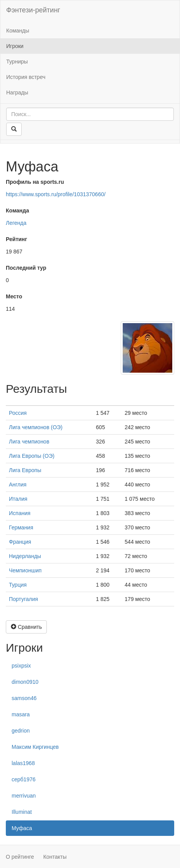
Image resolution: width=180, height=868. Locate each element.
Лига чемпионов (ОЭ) (36, 427)
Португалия (23, 599)
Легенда (16, 223)
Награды (17, 92)
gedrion (21, 731)
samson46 (24, 698)
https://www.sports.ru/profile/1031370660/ (56, 194)
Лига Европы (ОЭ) (32, 456)
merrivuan (24, 796)
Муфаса (22, 828)
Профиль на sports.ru (35, 182)
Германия (21, 527)
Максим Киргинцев (35, 747)
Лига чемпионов (29, 442)
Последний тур (26, 268)
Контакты (55, 857)
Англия (18, 485)
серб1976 (24, 779)
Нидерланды (25, 556)
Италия (18, 499)
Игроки (15, 46)
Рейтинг (16, 239)
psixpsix (21, 666)
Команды (18, 31)
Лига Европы (25, 470)
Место (14, 296)
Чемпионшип (25, 570)
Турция (18, 585)
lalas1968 (23, 763)
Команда (17, 211)
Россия (18, 413)
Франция (20, 542)
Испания (20, 513)
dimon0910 (25, 682)
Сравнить (26, 627)
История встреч (26, 77)
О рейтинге (20, 857)
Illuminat (22, 812)
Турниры (17, 62)
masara (21, 714)
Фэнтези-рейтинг (33, 10)
